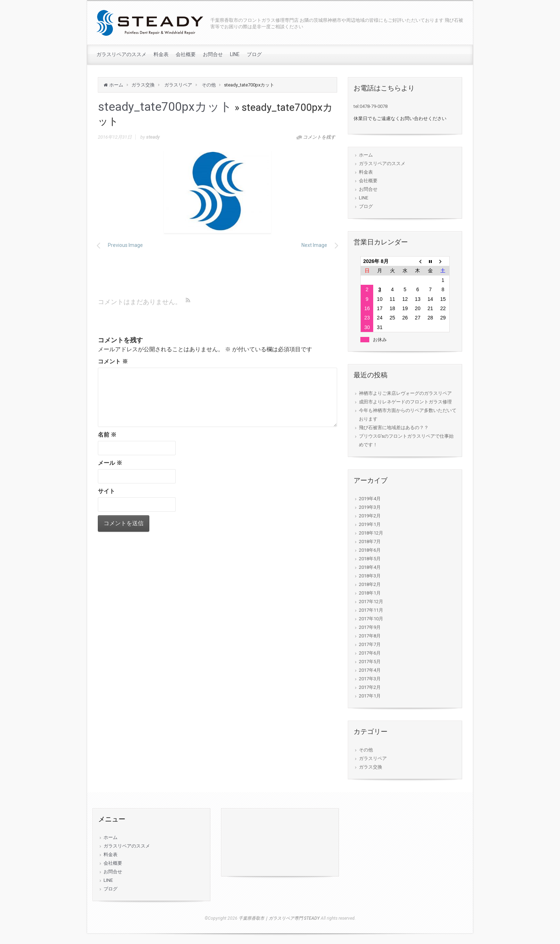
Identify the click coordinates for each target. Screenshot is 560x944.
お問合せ (213, 54)
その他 (209, 85)
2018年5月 (370, 559)
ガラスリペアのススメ (121, 54)
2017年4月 (370, 670)
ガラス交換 (143, 85)
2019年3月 (370, 507)
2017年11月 (371, 610)
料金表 (161, 54)
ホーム (116, 85)
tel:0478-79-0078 (371, 106)
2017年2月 (370, 687)
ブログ (254, 54)
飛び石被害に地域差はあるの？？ (394, 428)
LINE (235, 54)
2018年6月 (370, 550)
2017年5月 (370, 662)
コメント (113, 361)
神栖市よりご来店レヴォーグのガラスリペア (405, 393)
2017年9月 (370, 627)
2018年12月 (371, 533)
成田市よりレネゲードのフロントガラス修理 (405, 402)
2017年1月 (370, 696)
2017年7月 (370, 644)
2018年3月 (370, 576)
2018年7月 (370, 541)
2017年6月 (370, 653)
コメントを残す (319, 137)
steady (153, 137)
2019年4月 (370, 499)
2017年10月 (371, 619)
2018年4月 (370, 567)
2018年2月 (370, 584)
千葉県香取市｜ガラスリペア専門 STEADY (279, 918)
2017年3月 (370, 679)
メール (110, 463)
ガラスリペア (178, 85)
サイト (106, 491)
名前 (107, 435)
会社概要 (186, 54)
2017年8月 (370, 636)
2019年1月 (370, 524)
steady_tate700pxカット (165, 107)
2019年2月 (370, 516)
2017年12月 (371, 602)
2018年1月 (370, 593)
